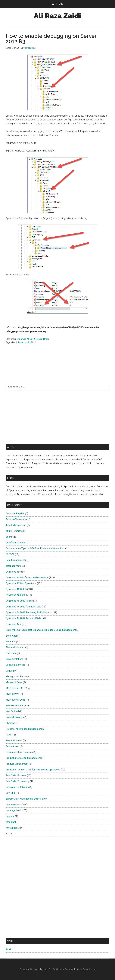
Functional (11, 653)
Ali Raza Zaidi (57, 16)
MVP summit (13, 694)
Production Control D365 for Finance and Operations (33, 770)
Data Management (15, 560)
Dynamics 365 (13, 572)
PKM (8, 735)
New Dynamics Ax (15, 706)
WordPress (82, 969)
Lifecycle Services (15, 665)
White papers (13, 828)
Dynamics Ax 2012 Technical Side (23, 618)
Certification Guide (15, 543)
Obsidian (10, 723)
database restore (15, 566)
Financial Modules (15, 647)
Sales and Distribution (17, 787)
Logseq (10, 671)
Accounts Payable (15, 514)
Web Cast (11, 822)
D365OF (10, 554)
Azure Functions (14, 531)
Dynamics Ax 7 (13, 624)
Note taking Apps (15, 717)
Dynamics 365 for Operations (21, 583)
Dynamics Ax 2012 (27, 342)
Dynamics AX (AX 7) (16, 589)
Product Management (17, 764)
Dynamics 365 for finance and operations (27, 578)
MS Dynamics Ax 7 (16, 688)
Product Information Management (23, 758)
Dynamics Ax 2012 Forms (19, 601)
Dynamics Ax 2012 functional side (24, 607)
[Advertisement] (36, 361)
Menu (60, 4)
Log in (92, 969)
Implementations (15, 659)
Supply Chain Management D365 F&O (25, 799)
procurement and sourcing (19, 752)
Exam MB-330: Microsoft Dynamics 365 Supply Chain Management (41, 630)
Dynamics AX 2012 (26, 339)
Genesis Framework (66, 969)
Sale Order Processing (18, 781)
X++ (8, 834)
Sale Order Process (16, 775)
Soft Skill (10, 793)
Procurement (12, 746)
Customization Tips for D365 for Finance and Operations (35, 548)
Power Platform (14, 741)
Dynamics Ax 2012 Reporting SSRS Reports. (29, 612)
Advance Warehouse (16, 519)
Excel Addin (12, 636)
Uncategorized (13, 810)
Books (9, 537)
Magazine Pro (46, 969)
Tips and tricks (42, 339)
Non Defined (12, 711)
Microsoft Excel (14, 682)
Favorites (11, 642)
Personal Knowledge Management (24, 729)
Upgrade (10, 816)
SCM (8, 949)
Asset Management (16, 525)
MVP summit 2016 (15, 700)
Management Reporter (17, 676)
